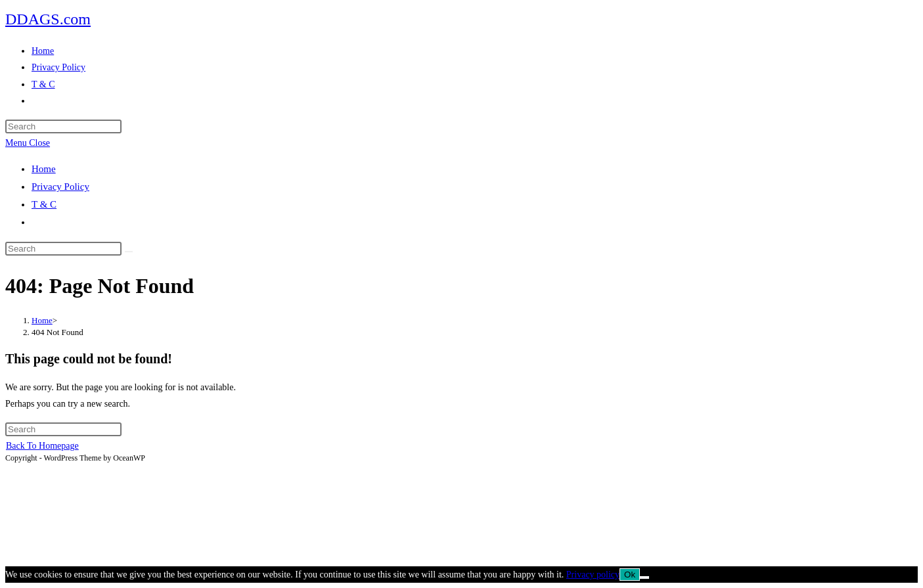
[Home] (42, 320)
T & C (44, 204)
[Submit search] (129, 252)
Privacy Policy (60, 187)
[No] (644, 577)
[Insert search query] (63, 126)
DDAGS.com (48, 19)
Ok (630, 575)
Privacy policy (593, 575)
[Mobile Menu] (28, 143)
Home (44, 169)
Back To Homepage (42, 446)
